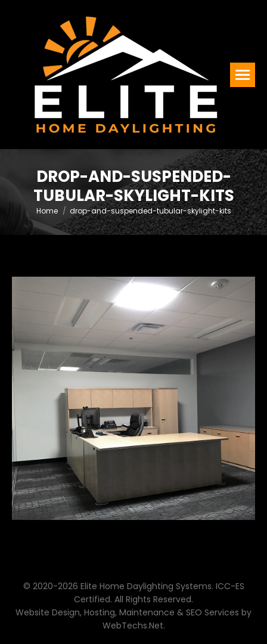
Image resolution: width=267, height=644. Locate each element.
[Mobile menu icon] (243, 75)
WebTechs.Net (133, 626)
